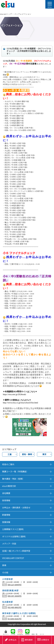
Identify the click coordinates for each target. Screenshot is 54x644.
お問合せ (43, 640)
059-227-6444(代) (15, 585)
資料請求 (27, 640)
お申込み (11, 640)
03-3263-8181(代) (15, 619)
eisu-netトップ (6, 14)
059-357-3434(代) (15, 596)
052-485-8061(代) (15, 607)
